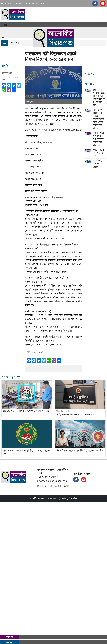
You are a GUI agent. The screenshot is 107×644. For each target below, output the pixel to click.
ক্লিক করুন (51, 341)
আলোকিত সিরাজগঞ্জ (47, 498)
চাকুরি (15, 43)
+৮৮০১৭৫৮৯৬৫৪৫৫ (48, 477)
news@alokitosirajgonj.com (52, 481)
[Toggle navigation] (5, 24)
